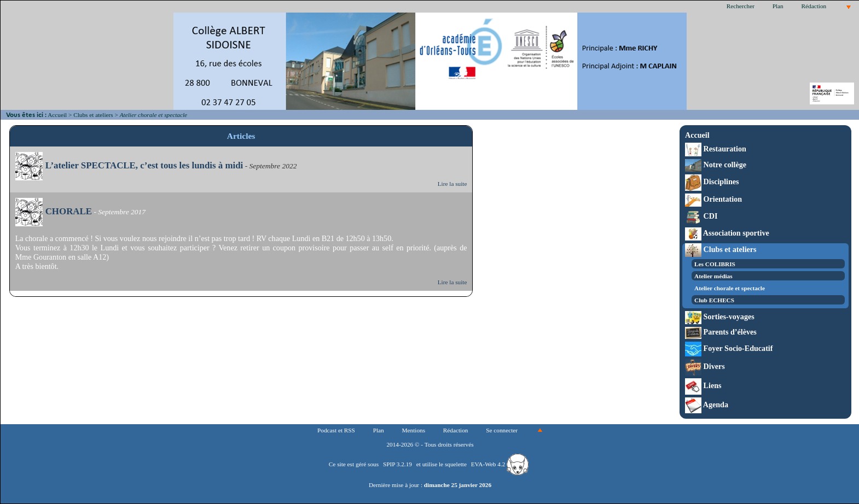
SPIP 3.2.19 (397, 464)
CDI (701, 216)
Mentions (414, 430)
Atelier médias (713, 276)
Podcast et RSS (336, 430)
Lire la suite (452, 184)
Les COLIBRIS (715, 264)
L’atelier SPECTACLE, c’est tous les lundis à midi (129, 165)
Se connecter (502, 430)
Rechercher (741, 6)
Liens (703, 385)
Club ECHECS (714, 300)
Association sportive (727, 233)
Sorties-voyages (720, 317)
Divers (705, 366)
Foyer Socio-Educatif (729, 348)
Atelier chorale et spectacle (730, 288)
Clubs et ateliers (93, 115)
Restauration (716, 149)
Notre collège (716, 165)
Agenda (707, 405)
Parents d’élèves (721, 332)
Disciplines (712, 181)
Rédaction (814, 6)
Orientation (713, 199)
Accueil (57, 115)
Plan (778, 6)
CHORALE (54, 211)
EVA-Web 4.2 (500, 464)
